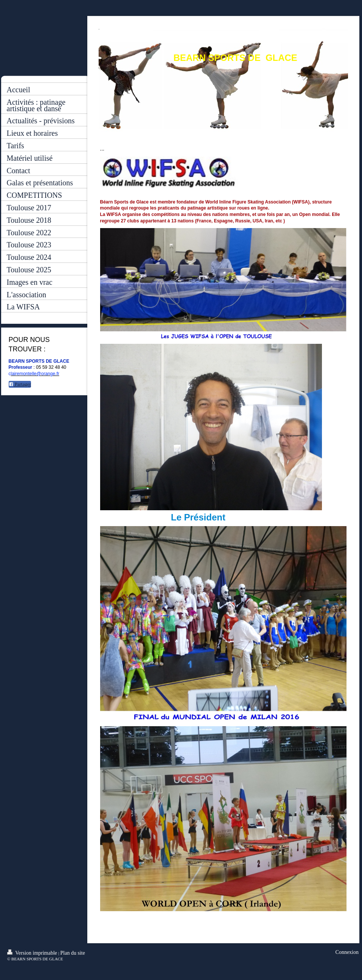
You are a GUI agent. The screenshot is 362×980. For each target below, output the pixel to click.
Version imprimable (33, 953)
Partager (20, 384)
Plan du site (73, 953)
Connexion (347, 952)
